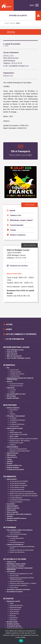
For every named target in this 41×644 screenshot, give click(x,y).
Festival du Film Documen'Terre (18, 585)
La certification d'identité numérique (20, 500)
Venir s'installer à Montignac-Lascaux (18, 358)
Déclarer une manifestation (17, 552)
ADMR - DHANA (14, 437)
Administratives (12, 479)
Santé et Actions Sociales (15, 428)
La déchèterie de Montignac (17, 420)
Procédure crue (12, 520)
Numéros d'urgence (13, 467)
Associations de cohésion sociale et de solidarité (24, 439)
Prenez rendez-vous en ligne (20, 155)
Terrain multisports (15, 609)
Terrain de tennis (14, 612)
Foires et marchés (12, 512)
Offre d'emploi (11, 396)
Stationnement (11, 455)
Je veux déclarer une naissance (18, 485)
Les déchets (13, 418)
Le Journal (13, 390)
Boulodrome (13, 620)
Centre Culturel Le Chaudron (16, 566)
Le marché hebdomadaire (17, 538)
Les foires (12, 540)
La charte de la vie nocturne (15, 470)
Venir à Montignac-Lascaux (15, 350)
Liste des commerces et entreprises (21, 334)
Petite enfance (14, 410)
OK (21, 641)
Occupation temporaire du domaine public (22, 550)
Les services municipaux (17, 384)
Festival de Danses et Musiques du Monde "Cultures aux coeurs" (22, 578)
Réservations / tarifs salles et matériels (19, 514)
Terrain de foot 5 (14, 614)
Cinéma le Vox (8, 76)
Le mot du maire (14, 370)
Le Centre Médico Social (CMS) (18, 434)
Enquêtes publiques (13, 398)
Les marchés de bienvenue (17, 542)
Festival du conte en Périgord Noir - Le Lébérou (23, 583)
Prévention (13, 445)
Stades (12, 603)
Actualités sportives (13, 624)
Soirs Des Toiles (14, 576)
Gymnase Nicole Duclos (16, 605)
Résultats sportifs (12, 622)
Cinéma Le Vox (8, 55)
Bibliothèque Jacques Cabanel (16, 564)
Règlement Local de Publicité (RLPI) (20, 451)
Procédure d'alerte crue (14, 465)
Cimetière (10, 461)
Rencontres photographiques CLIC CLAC (21, 574)
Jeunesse (12, 414)
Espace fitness (14, 618)
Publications (11, 388)
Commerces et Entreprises (15, 544)
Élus (8, 368)
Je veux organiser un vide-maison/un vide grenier (24, 496)
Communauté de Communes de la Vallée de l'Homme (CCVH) (20, 379)
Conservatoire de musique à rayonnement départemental (20, 569)
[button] (34, 5)
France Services (12, 457)
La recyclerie (13, 422)
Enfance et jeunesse (13, 408)
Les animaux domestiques (17, 424)
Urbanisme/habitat (12, 447)
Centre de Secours (13, 453)
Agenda (13, 23)
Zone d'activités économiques (18, 534)
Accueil (7, 23)
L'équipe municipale (15, 372)
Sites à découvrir (12, 354)
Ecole (11, 412)
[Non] (38, 636)
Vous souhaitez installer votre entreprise (20, 530)
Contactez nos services (16, 386)
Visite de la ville (12, 352)
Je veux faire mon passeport (18, 483)
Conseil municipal (15, 376)
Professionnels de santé (16, 443)
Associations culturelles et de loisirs (18, 590)
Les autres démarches (16, 498)
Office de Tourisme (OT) (14, 356)
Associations (11, 504)
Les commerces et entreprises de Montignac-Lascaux (22, 547)
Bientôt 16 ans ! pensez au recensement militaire (23, 494)
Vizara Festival (14, 587)
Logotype (12, 392)
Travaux (9, 459)
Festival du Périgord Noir (17, 581)
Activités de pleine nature (15, 628)
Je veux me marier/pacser (17, 489)
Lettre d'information (15, 339)
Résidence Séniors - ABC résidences (20, 441)
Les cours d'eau (14, 426)
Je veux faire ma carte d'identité (19, 481)
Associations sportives (14, 626)
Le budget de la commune (17, 374)
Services (10, 382)
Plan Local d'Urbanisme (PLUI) (18, 449)
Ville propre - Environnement (16, 416)
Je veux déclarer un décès (17, 487)
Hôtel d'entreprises (15, 532)
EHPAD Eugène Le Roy (16, 432)
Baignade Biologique (16, 607)
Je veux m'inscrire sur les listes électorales (22, 492)
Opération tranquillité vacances (17, 518)
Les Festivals (11, 572)
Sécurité (9, 463)
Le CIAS (12, 430)
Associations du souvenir (15, 592)
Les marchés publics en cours (16, 394)
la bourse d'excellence (16, 502)
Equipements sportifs (14, 601)
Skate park (13, 616)
